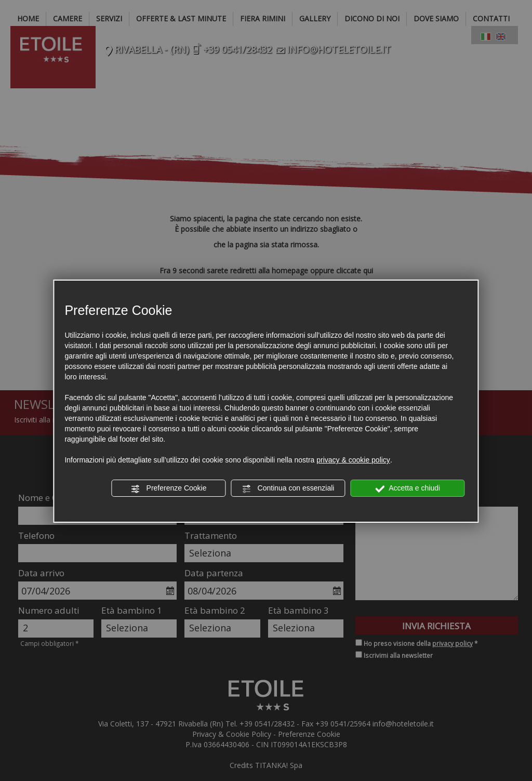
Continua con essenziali (288, 488)
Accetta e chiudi (408, 488)
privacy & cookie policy (353, 460)
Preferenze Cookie (169, 488)
